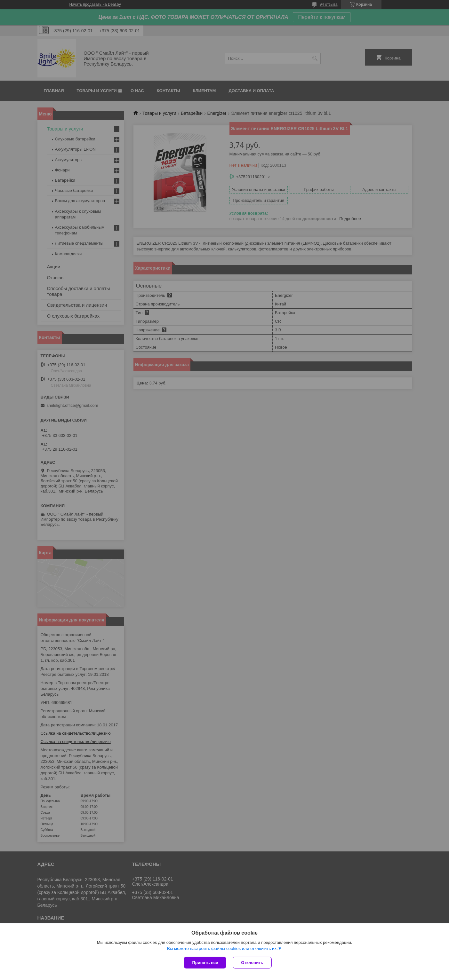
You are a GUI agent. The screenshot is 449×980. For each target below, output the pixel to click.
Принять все (205, 963)
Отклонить (252, 963)
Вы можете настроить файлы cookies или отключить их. (222, 948)
